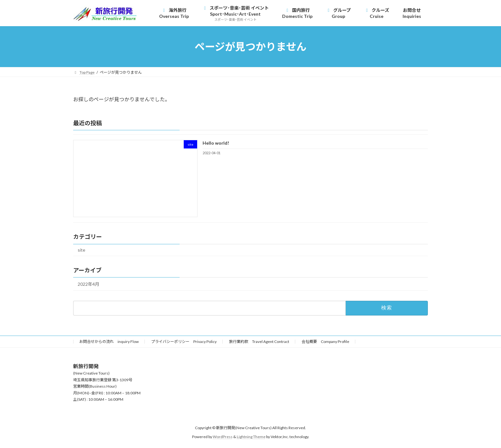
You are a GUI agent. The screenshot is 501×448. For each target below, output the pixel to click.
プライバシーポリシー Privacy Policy (184, 342)
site (81, 250)
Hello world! (216, 143)
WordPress (223, 437)
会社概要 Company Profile (325, 342)
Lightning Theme (251, 437)
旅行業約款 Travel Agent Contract (259, 342)
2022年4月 (89, 284)
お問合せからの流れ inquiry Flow (109, 342)
